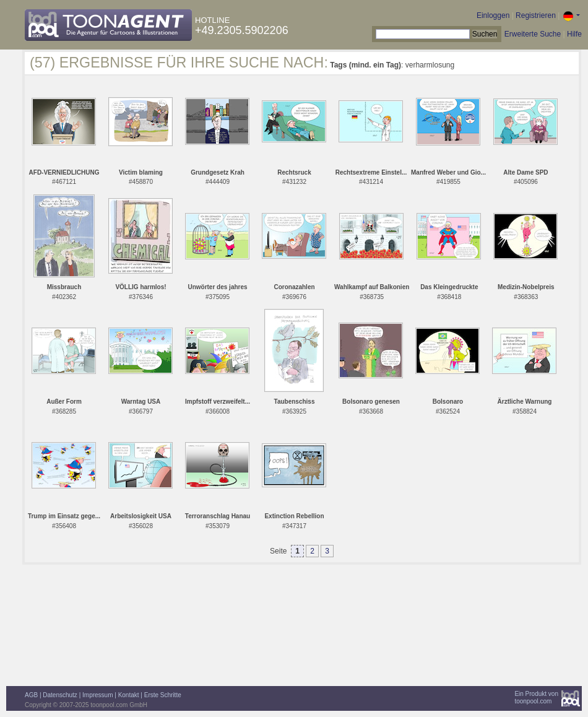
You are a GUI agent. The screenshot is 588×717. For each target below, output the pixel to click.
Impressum (97, 695)
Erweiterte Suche (533, 34)
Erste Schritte (163, 695)
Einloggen (493, 15)
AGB (31, 695)
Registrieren (536, 15)
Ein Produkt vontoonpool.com (536, 697)
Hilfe (574, 34)
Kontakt (129, 695)
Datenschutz (60, 695)
